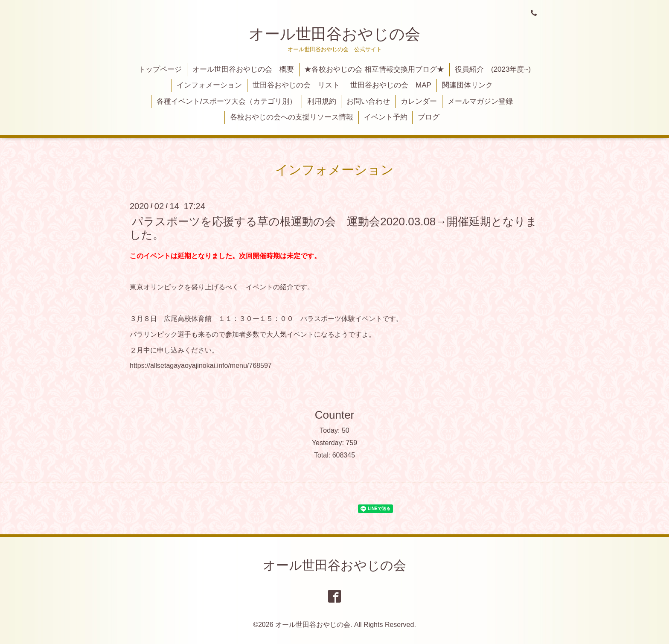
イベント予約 (386, 117)
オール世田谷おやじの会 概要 (243, 69)
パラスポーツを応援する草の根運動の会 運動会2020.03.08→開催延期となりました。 (333, 228)
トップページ (160, 69)
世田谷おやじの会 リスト (296, 85)
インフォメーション (209, 85)
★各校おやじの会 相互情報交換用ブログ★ (374, 69)
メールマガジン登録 (480, 101)
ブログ (429, 117)
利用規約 (322, 101)
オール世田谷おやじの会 (334, 34)
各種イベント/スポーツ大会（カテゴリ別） (227, 101)
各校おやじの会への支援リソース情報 (292, 117)
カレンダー (419, 101)
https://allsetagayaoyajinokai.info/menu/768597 (201, 366)
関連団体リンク (467, 85)
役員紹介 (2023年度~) (493, 69)
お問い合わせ (368, 101)
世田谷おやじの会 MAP (391, 85)
